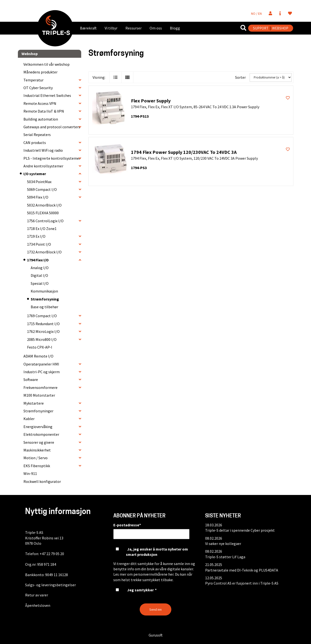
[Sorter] (271, 77)
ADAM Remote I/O (38, 356)
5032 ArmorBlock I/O (44, 205)
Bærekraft (88, 28)
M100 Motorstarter (39, 395)
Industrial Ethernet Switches (47, 95)
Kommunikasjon (44, 291)
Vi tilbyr (111, 28)
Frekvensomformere (40, 387)
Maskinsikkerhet (37, 450)
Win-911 (30, 473)
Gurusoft (156, 635)
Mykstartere (34, 403)
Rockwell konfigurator (42, 481)
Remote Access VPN (40, 103)
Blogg (175, 28)
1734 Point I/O (39, 244)
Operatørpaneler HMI (41, 364)
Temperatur (33, 80)
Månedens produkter (40, 72)
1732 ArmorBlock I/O (44, 252)
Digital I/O (39, 275)
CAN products (35, 143)
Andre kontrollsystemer (43, 166)
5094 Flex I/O (38, 197)
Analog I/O (40, 268)
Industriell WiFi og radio (43, 150)
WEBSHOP (280, 28)
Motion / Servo (36, 458)
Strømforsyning (45, 299)
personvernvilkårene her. (154, 574)
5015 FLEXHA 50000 (43, 213)
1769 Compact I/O (42, 316)
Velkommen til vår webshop (47, 64)
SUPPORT (261, 28)
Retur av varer (37, 595)
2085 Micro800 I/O (42, 339)
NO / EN (256, 14)
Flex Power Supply (151, 101)
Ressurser (134, 28)
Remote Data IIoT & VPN (44, 111)
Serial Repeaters (37, 135)
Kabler (29, 419)
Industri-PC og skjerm (42, 372)
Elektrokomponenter (41, 434)
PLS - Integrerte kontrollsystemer (52, 158)
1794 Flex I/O (38, 260)
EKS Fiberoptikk (37, 466)
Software (31, 379)
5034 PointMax (39, 182)
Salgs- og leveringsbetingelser (51, 585)
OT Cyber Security (38, 88)
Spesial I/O (40, 283)
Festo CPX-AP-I (40, 347)
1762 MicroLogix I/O (43, 331)
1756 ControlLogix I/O (45, 221)
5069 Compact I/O (42, 189)
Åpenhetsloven (38, 605)
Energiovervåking (38, 427)
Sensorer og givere (39, 442)
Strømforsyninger (38, 411)
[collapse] (80, 80)
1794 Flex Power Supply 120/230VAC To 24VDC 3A (184, 152)
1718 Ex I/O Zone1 (42, 229)
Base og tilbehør (44, 307)
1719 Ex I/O (36, 236)
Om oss (156, 28)
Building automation (41, 119)
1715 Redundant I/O (43, 324)
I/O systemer (35, 174)
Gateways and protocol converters (52, 127)
